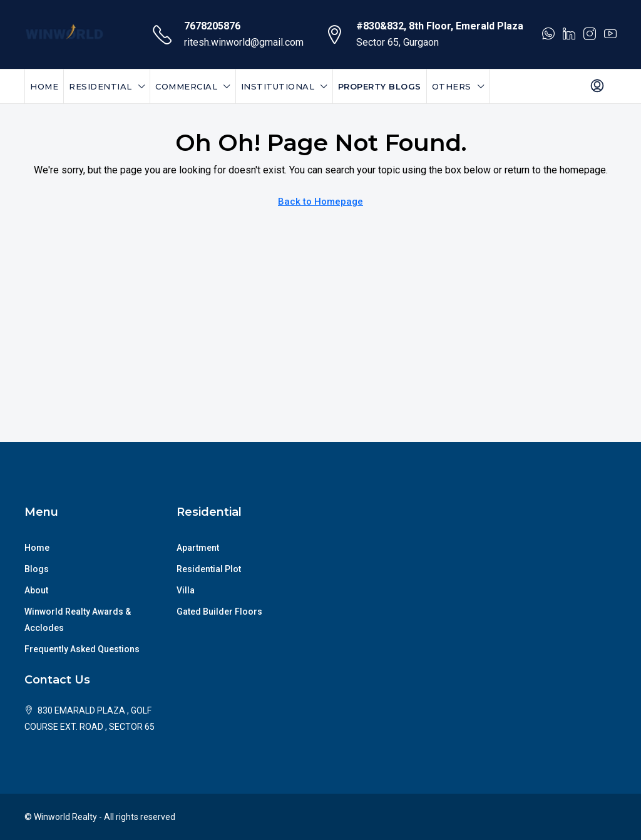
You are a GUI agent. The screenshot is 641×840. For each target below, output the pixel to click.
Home (44, 86)
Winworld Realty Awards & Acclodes (78, 620)
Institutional (278, 86)
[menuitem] (597, 86)
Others (452, 86)
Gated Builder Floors (219, 612)
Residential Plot (209, 569)
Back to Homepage (320, 202)
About (36, 590)
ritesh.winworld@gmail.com (244, 42)
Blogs (37, 569)
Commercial (186, 86)
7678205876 (212, 26)
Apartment (198, 548)
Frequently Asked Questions (82, 649)
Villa (186, 590)
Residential (100, 86)
